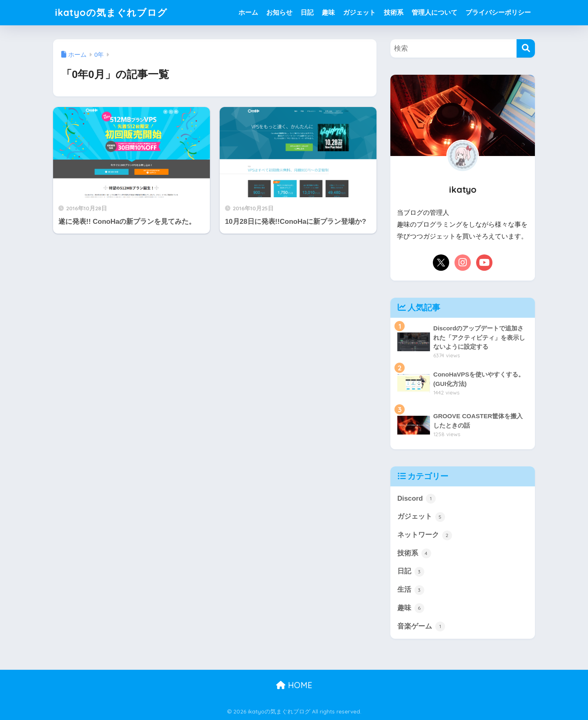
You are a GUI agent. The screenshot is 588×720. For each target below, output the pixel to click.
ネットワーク (425, 535)
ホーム (248, 12)
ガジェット (359, 12)
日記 (307, 12)
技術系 (394, 12)
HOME (294, 685)
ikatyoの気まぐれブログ (111, 12)
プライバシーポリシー (498, 12)
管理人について (434, 12)
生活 (411, 590)
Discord (416, 499)
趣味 (328, 12)
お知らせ (279, 12)
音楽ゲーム (421, 626)
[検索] (526, 48)
